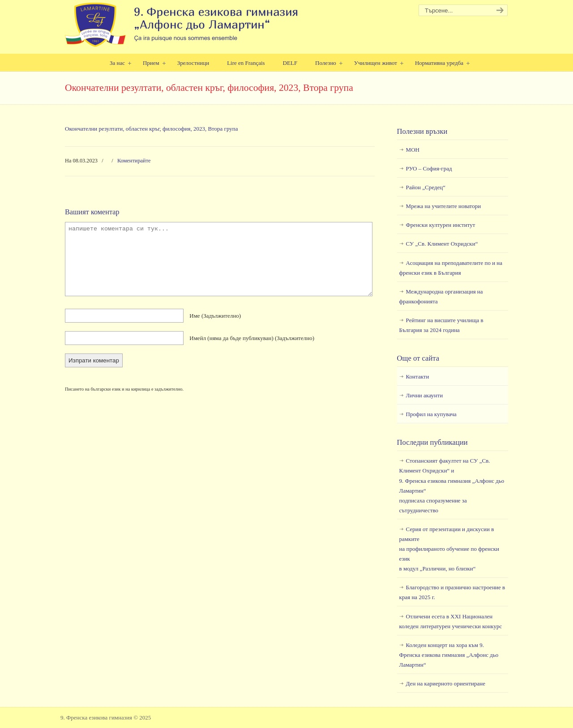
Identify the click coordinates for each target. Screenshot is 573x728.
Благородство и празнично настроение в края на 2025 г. (452, 592)
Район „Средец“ (426, 187)
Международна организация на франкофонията (441, 296)
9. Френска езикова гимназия (182, 25)
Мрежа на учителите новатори (444, 206)
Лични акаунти (425, 395)
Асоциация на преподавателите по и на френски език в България (451, 268)
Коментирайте (134, 161)
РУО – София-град (429, 168)
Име (215, 316)
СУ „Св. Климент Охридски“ (442, 244)
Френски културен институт (441, 225)
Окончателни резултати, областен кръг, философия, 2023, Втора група (151, 129)
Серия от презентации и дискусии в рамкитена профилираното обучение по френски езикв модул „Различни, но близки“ (449, 549)
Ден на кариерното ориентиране (446, 683)
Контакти (418, 377)
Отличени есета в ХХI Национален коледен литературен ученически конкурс (451, 621)
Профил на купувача (431, 414)
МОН (413, 150)
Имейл (252, 338)
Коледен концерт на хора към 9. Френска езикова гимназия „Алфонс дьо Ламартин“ (449, 655)
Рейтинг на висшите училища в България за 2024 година (441, 325)
